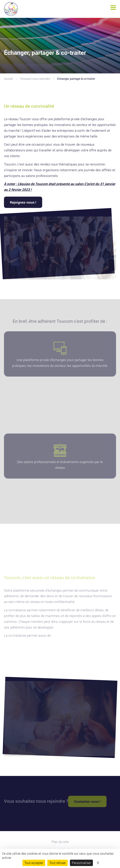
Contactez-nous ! (87, 801)
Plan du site (60, 842)
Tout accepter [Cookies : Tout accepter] (34, 863)
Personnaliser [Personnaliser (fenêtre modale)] (81, 863)
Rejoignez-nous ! (23, 202)
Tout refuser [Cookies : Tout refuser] (58, 863)
